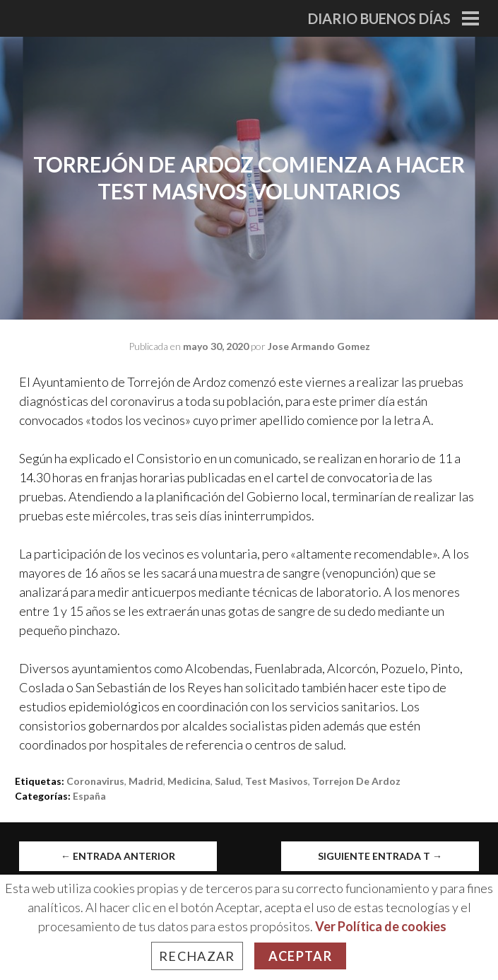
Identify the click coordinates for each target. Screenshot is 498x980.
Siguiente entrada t (380, 856)
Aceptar (300, 956)
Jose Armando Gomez (319, 346)
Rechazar (197, 956)
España (89, 796)
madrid (146, 781)
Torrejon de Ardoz (356, 781)
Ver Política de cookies (381, 926)
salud (228, 781)
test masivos (277, 781)
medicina (189, 781)
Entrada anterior (118, 856)
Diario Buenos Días (379, 18)
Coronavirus (95, 781)
